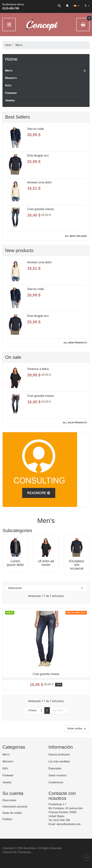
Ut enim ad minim (46, 563)
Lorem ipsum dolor (15, 563)
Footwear (11, 93)
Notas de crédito (12, 813)
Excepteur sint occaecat (77, 565)
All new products (75, 343)
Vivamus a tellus (38, 369)
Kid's (8, 85)
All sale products (75, 423)
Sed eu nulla (36, 129)
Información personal (15, 807)
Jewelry (10, 100)
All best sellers (76, 236)
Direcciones (9, 800)
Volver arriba (77, 729)
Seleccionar (46, 588)
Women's (11, 78)
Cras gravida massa (41, 209)
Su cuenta (13, 793)
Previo (32, 710)
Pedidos (7, 819)
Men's (9, 71)
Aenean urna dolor (40, 182)
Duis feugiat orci (38, 156)
